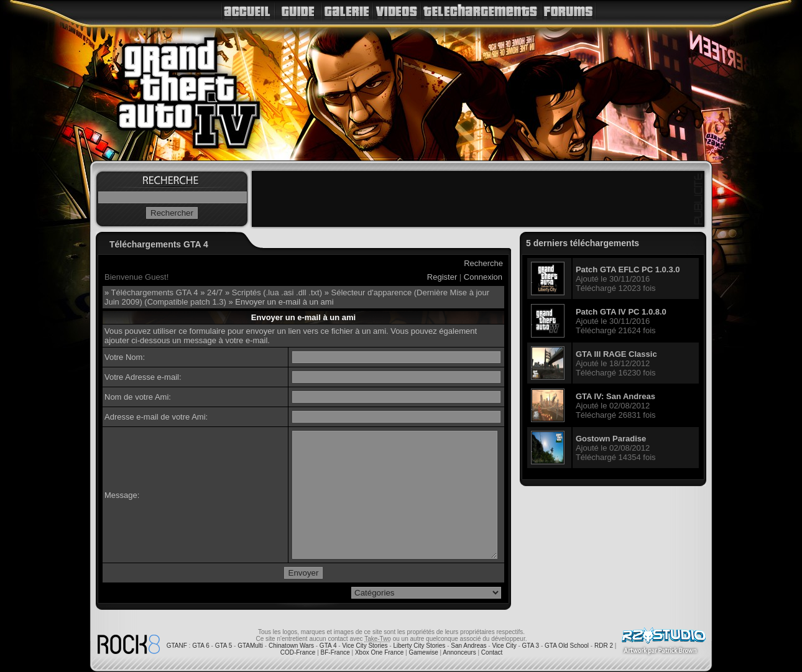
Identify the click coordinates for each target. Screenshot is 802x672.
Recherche (483, 263)
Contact (492, 652)
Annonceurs (459, 652)
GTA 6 (201, 646)
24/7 (215, 292)
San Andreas (468, 646)
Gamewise (423, 652)
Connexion (483, 277)
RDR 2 (604, 646)
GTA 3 (531, 646)
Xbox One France (379, 652)
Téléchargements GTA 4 (155, 292)
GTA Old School (567, 646)
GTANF (177, 646)
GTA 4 (328, 646)
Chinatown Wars (291, 646)
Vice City (504, 646)
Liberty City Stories (419, 646)
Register (442, 277)
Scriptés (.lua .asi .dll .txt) (277, 292)
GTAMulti (250, 646)
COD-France (298, 652)
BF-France (335, 652)
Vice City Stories (365, 646)
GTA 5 (224, 646)
